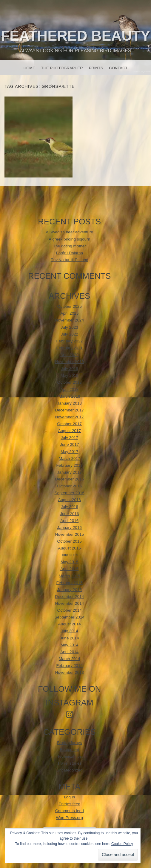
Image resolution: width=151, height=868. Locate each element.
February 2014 (70, 666)
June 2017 (70, 444)
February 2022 (70, 341)
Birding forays (69, 743)
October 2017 (70, 424)
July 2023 (70, 327)
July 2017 (70, 438)
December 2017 (69, 410)
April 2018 (69, 389)
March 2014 (70, 659)
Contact (118, 68)
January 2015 (70, 590)
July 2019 (70, 369)
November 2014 (69, 603)
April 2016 (69, 521)
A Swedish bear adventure (69, 232)
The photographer (62, 68)
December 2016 (69, 479)
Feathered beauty (75, 36)
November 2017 (69, 417)
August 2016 (70, 500)
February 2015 (70, 583)
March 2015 (70, 576)
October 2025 (70, 306)
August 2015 (70, 548)
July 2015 (70, 555)
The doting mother (70, 246)
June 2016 (70, 514)
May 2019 (70, 375)
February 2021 (70, 348)
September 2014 (69, 617)
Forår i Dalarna (69, 253)
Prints (96, 68)
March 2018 (70, 396)
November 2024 (69, 320)
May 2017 (70, 452)
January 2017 (70, 472)
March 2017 (70, 459)
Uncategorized (70, 770)
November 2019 (69, 362)
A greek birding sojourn (69, 239)
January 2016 (70, 528)
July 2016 (70, 507)
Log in (69, 797)
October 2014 (70, 610)
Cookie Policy (122, 844)
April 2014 (69, 652)
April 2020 (69, 355)
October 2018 (70, 382)
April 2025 (69, 313)
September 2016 (69, 493)
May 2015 (70, 562)
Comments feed (70, 811)
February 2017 (70, 465)
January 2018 (70, 403)
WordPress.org (70, 818)
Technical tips (70, 756)
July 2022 (70, 334)
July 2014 (70, 631)
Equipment (69, 750)
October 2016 (70, 486)
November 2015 (69, 534)
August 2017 (70, 431)
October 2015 (70, 541)
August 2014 (70, 624)
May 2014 (70, 645)
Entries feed (69, 804)
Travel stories (69, 763)
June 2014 (70, 638)
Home (29, 68)
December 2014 (69, 597)
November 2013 (69, 672)
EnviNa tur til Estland (70, 260)
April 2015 (69, 569)
